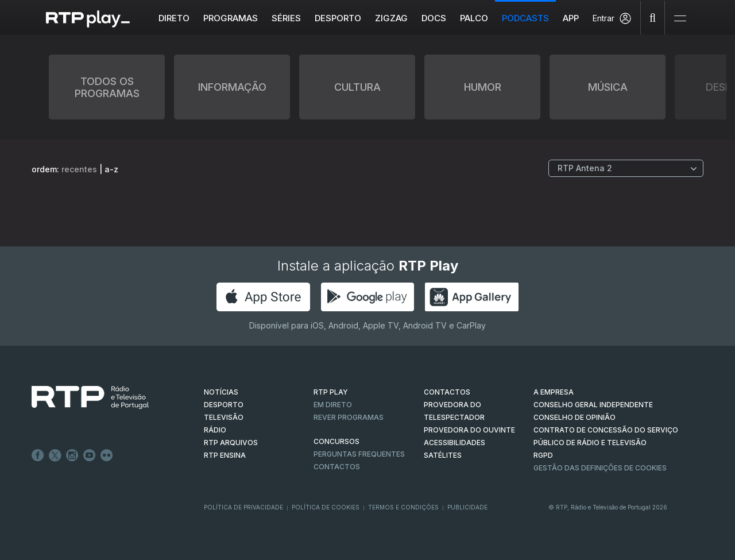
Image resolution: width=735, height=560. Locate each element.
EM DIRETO (333, 405)
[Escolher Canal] (626, 168)
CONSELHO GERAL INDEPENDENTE (593, 405)
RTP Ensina (225, 455)
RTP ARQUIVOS (231, 443)
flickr (107, 455)
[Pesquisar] (653, 17)
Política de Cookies (326, 507)
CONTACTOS (447, 392)
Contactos (337, 467)
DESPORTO (224, 405)
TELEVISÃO (224, 417)
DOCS (434, 18)
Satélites (443, 455)
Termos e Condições (403, 507)
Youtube (90, 455)
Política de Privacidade (243, 507)
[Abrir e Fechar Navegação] (680, 19)
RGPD (543, 455)
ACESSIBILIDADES (454, 443)
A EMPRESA (554, 392)
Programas (231, 18)
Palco (475, 18)
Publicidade (467, 507)
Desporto (339, 18)
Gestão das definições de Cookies (600, 468)
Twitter (55, 455)
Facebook (38, 455)
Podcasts (526, 18)
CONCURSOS (336, 441)
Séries (287, 18)
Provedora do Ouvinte (469, 430)
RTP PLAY (331, 392)
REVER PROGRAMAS (349, 417)
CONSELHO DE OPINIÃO (575, 417)
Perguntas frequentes (359, 454)
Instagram (72, 455)
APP (571, 18)
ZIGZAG (392, 18)
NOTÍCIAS (221, 392)
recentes (79, 169)
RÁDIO (215, 430)
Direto (175, 18)
